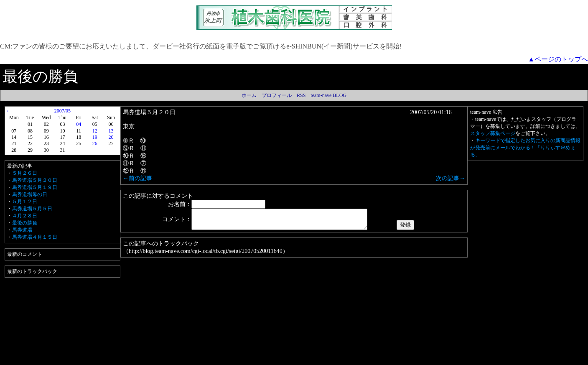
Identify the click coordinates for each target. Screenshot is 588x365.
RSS (301, 95)
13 (111, 131)
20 (111, 137)
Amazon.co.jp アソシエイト (268, 359)
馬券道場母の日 (30, 194)
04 (79, 124)
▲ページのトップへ (558, 59)
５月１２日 (25, 202)
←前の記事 (137, 178)
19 (95, 137)
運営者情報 (314, 359)
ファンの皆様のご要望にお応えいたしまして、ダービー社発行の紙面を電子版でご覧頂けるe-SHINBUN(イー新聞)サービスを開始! (207, 46)
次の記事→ (451, 178)
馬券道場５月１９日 (35, 187)
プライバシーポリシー (210, 359)
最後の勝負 (25, 223)
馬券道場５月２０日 (35, 180)
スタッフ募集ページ (493, 133)
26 (95, 143)
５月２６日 (25, 173)
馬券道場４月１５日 (35, 237)
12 (95, 131)
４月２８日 (25, 216)
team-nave (382, 359)
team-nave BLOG (328, 95)
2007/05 (62, 111)
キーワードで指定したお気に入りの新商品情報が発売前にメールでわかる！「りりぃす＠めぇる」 (525, 148)
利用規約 (171, 359)
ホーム (249, 95)
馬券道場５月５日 (32, 209)
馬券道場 (22, 230)
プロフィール (277, 95)
